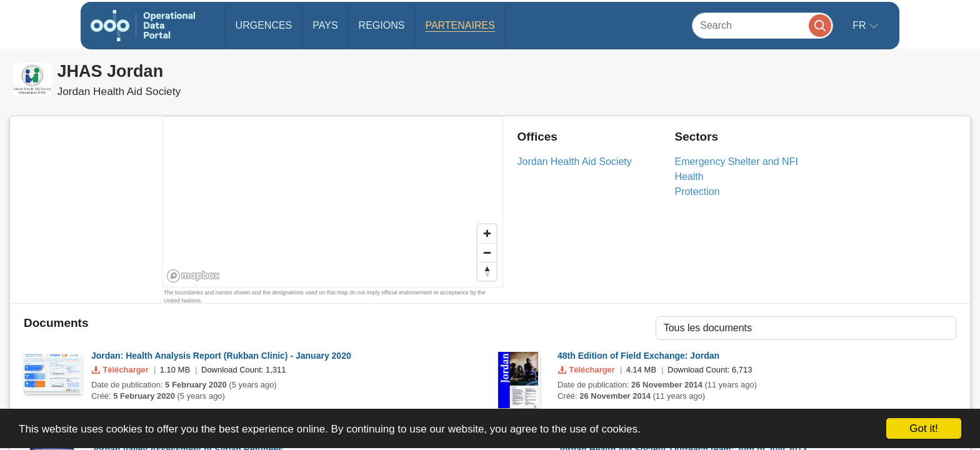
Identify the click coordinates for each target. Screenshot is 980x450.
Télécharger (121, 370)
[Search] (762, 25)
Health (689, 177)
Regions (382, 25)
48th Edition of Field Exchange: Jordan (638, 356)
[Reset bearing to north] (487, 271)
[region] (333, 202)
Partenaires (460, 25)
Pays (325, 25)
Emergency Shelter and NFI (736, 162)
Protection (697, 192)
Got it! (923, 428)
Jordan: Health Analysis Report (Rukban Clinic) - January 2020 (221, 356)
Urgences (264, 25)
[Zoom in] (487, 234)
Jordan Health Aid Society (575, 162)
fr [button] (861, 25)
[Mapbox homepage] (193, 276)
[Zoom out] (487, 252)
